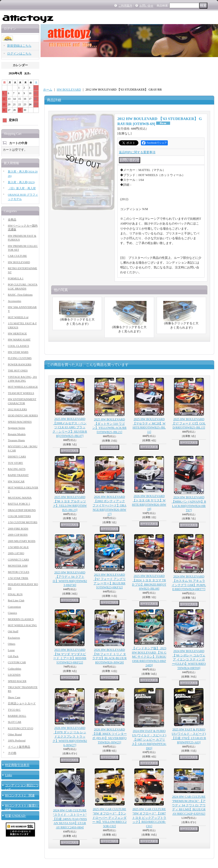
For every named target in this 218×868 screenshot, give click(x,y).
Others (12, 644)
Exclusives (14, 638)
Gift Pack (13, 656)
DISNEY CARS (17, 456)
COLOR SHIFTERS (19, 516)
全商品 (12, 219)
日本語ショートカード (22, 703)
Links (8, 775)
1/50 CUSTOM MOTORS (23, 522)
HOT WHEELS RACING (22, 625)
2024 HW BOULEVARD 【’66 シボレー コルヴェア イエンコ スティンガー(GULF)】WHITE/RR (189, 660)
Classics (12, 613)
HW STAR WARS (18, 352)
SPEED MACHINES (20, 422)
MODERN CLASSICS (21, 619)
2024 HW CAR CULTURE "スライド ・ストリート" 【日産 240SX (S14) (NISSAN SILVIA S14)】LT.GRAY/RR (70, 819)
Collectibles (15, 669)
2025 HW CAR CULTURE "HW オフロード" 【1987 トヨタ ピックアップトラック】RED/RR (149, 818)
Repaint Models (17, 434)
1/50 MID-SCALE (18, 547)
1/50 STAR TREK (18, 578)
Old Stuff (13, 631)
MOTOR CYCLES (19, 572)
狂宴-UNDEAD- (16, 816)
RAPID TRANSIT (18, 475)
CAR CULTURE (17, 256)
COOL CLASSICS (19, 346)
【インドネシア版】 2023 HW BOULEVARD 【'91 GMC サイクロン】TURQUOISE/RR (149, 657)
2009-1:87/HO (16, 553)
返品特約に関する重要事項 (137, 152)
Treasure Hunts (16, 440)
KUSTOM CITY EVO (21, 728)
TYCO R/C (14, 710)
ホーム (48, 90)
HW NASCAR (16, 481)
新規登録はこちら (19, 46)
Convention (14, 607)
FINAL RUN (15, 594)
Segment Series (16, 428)
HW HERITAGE (17, 333)
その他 (12, 753)
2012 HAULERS (17, 409)
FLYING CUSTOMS (20, 358)
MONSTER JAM (18, 566)
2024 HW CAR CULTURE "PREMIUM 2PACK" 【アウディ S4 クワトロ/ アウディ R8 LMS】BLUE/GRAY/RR (189, 805)
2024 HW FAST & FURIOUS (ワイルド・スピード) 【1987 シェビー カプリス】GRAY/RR (149, 739)
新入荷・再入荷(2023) (21, 182)
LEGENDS (14, 675)
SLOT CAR (15, 722)
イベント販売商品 (19, 747)
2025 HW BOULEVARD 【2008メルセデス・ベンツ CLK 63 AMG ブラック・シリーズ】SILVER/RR (70, 427)
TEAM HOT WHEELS (21, 393)
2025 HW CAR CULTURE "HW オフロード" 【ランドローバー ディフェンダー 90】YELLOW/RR (109, 818)
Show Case (14, 697)
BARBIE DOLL (17, 716)
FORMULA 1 (16, 278)
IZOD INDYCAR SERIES (23, 415)
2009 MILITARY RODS (22, 541)
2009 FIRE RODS (18, 529)
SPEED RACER (17, 681)
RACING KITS (17, 469)
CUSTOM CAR (17, 662)
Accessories (15, 301)
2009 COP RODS (18, 535)
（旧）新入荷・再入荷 (22, 188)
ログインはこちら (19, 54)
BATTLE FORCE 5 (19, 504)
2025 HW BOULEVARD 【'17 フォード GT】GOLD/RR (189, 423)
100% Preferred (17, 740)
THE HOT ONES (18, 370)
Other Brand (15, 734)
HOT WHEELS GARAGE (23, 387)
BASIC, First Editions (20, 295)
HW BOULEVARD (19, 262)
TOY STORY (15, 463)
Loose (11, 650)
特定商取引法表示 (17, 765)
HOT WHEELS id (18, 317)
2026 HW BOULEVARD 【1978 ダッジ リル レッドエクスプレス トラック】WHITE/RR (70, 736)
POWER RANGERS (20, 364)
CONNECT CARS (18, 559)
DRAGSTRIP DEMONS (22, 510)
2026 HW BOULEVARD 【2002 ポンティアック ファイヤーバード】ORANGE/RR (109, 505)
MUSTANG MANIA (20, 498)
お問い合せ (146, 6)
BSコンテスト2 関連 (20, 795)
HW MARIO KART (19, 339)
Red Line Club (16, 600)
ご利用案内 (125, 6)
